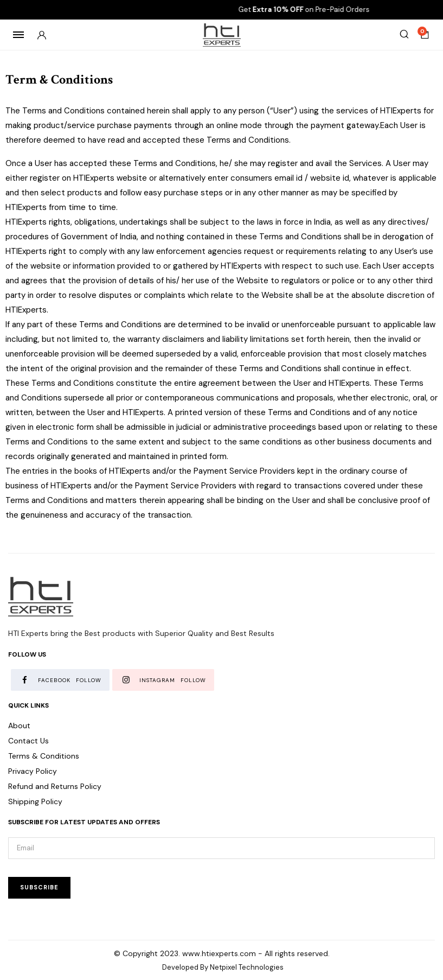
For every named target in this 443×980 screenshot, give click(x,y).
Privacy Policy (33, 771)
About (19, 726)
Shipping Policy (35, 801)
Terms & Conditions (44, 756)
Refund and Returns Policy (55, 786)
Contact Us (28, 741)
